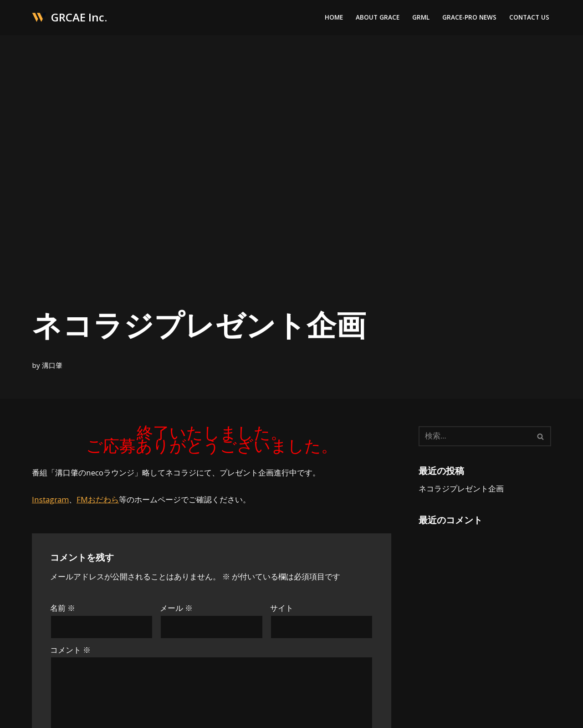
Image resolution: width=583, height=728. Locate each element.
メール (176, 608)
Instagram (51, 499)
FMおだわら (98, 499)
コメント (70, 650)
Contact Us (529, 18)
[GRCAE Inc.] (69, 18)
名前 (63, 608)
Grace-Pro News (469, 18)
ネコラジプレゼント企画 (461, 488)
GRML (421, 18)
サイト (282, 608)
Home (334, 18)
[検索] (475, 436)
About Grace (378, 18)
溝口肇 (52, 365)
